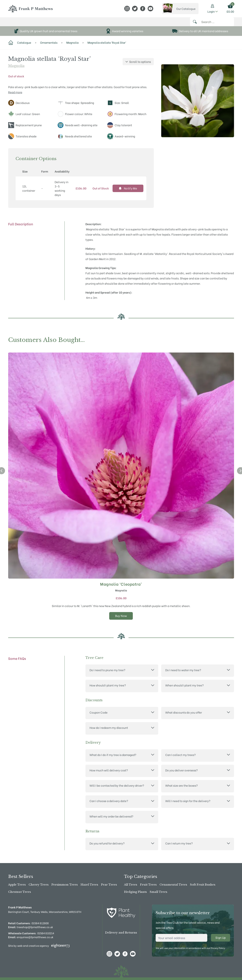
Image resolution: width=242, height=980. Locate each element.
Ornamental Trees (173, 885)
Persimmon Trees (65, 885)
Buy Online (18, 24)
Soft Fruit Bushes (203, 885)
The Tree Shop (44, 24)
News (115, 24)
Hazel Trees (89, 885)
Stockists (87, 24)
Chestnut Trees (20, 892)
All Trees (131, 885)
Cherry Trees (39, 885)
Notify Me (128, 192)
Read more (15, 96)
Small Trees (158, 892)
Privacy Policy (218, 948)
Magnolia (16, 70)
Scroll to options (138, 65)
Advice (103, 24)
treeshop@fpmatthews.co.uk (31, 927)
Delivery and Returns (121, 933)
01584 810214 (46, 933)
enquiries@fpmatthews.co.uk (31, 937)
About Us (68, 24)
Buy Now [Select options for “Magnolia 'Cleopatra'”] (121, 619)
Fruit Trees (148, 885)
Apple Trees (17, 885)
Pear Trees (109, 885)
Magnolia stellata (163, 233)
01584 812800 (40, 923)
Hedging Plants (135, 892)
